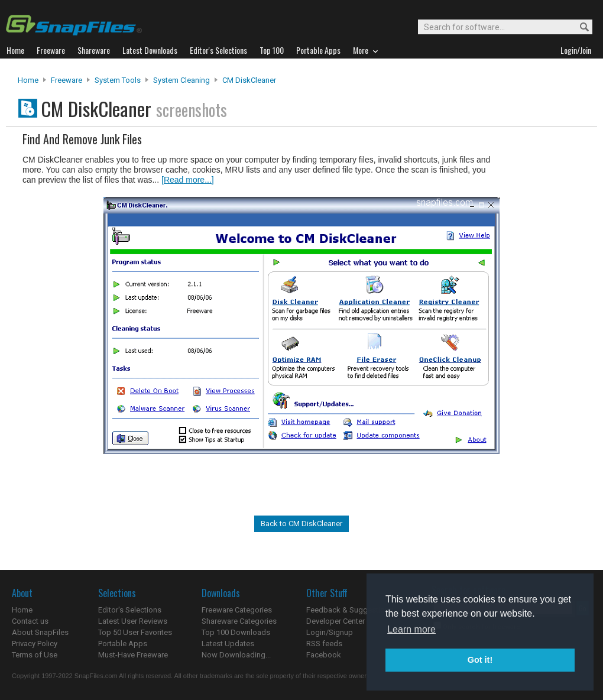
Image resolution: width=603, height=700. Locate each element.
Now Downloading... (236, 655)
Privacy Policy (35, 644)
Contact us (30, 621)
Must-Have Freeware (133, 655)
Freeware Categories (237, 610)
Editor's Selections (130, 610)
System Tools (118, 80)
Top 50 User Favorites (135, 632)
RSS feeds (324, 644)
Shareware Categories (239, 621)
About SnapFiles (40, 632)
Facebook (324, 655)
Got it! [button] (480, 660)
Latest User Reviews (133, 621)
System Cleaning (181, 80)
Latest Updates (228, 644)
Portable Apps (123, 644)
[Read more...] (188, 180)
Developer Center (335, 621)
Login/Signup (330, 632)
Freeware (67, 80)
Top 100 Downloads (236, 632)
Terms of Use (35, 655)
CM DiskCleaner (249, 80)
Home (28, 80)
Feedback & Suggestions (350, 610)
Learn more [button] (411, 629)
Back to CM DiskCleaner (301, 524)
